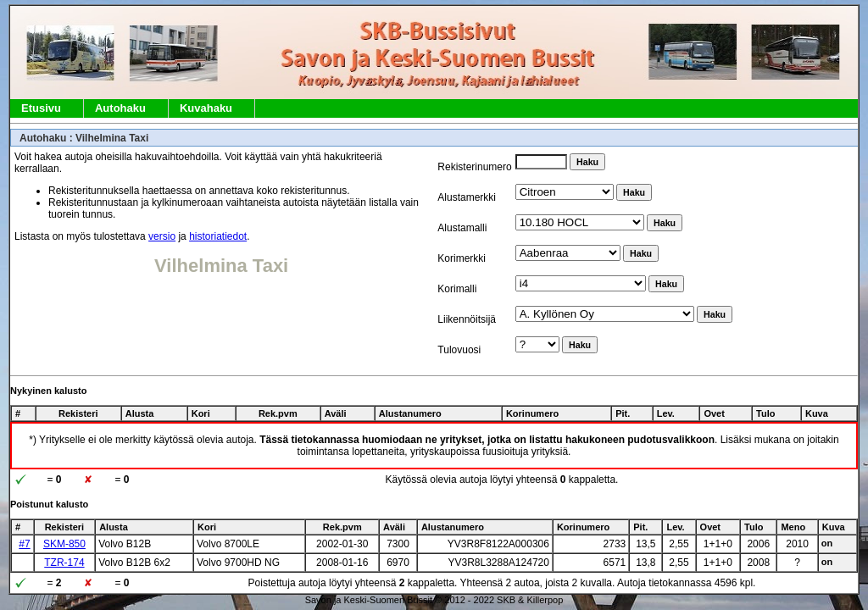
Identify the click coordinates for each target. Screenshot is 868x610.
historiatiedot (218, 236)
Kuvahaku (206, 108)
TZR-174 (64, 563)
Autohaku (120, 108)
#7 (24, 544)
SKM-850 (64, 544)
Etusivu (41, 108)
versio (162, 236)
